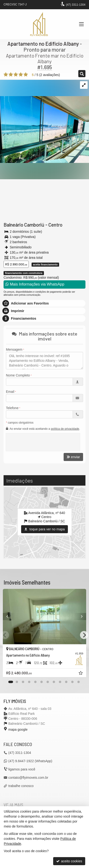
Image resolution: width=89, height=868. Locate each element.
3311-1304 (76, 5)
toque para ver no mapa (44, 529)
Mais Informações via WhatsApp (35, 284)
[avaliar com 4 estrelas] (21, 75)
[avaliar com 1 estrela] (6, 75)
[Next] (84, 635)
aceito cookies (69, 861)
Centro (55, 225)
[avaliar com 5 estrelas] (26, 75)
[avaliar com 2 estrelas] (11, 75)
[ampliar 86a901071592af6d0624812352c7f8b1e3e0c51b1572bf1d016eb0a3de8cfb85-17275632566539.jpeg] (44, 121)
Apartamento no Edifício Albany (43, 44)
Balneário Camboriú (24, 225)
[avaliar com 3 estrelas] (16, 75)
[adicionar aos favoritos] (81, 674)
